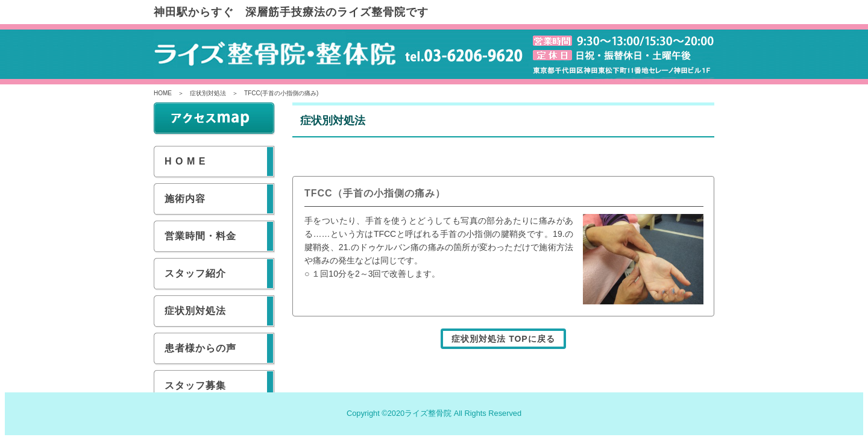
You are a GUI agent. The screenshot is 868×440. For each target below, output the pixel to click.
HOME (163, 93)
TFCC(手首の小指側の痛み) (281, 93)
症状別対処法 (208, 93)
